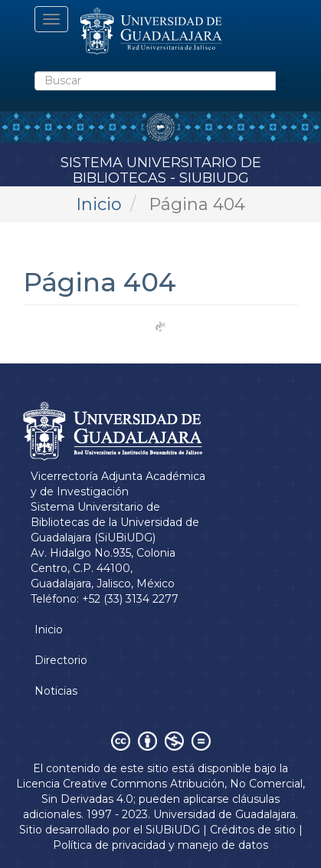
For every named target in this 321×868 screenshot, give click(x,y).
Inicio (99, 204)
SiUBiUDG (173, 830)
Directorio (61, 660)
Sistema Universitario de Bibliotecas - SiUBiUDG (161, 168)
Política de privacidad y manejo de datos (160, 845)
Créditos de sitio (253, 830)
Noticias (56, 691)
